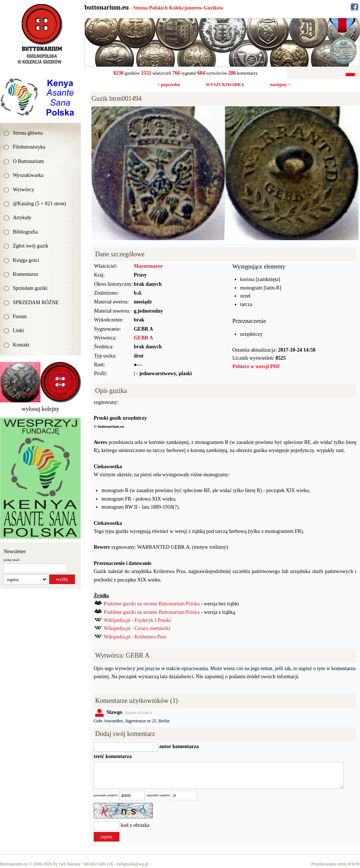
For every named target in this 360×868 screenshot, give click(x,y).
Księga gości (26, 260)
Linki (18, 330)
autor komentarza (178, 746)
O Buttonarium (28, 161)
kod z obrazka (135, 826)
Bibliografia (25, 232)
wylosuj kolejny (41, 409)
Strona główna (28, 133)
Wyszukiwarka (28, 175)
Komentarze (25, 274)
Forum (20, 316)
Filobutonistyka (29, 147)
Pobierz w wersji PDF (256, 367)
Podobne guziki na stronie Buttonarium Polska (152, 604)
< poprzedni (169, 85)
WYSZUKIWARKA (225, 85)
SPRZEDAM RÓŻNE (36, 303)
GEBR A (143, 338)
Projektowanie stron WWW (336, 864)
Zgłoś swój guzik (30, 246)
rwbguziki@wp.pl (133, 864)
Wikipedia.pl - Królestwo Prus (135, 637)
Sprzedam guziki (30, 288)
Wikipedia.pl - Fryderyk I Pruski (137, 620)
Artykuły (22, 218)
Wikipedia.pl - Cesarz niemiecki (137, 628)
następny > (280, 85)
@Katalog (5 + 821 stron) (39, 204)
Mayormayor (148, 266)
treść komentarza (113, 756)
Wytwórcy (24, 190)
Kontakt (21, 345)
